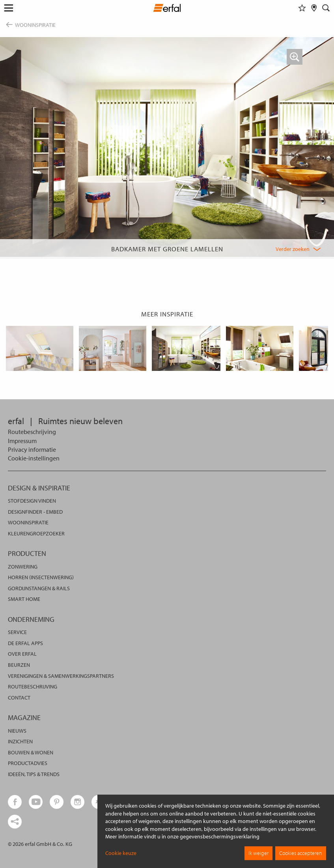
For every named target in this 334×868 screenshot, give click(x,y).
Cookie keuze (121, 853)
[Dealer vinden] (314, 8)
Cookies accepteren (301, 853)
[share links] (15, 822)
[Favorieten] (302, 8)
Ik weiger (258, 853)
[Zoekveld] (326, 8)
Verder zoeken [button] (293, 249)
